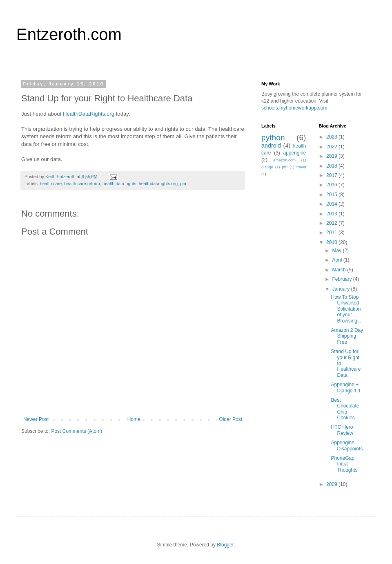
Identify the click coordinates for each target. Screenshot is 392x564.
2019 (332, 156)
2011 (332, 233)
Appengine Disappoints (347, 445)
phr (183, 184)
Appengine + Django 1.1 (346, 387)
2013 (332, 214)
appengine (294, 153)
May (337, 251)
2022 (332, 147)
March (340, 270)
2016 (332, 185)
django (267, 167)
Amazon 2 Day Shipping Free (347, 336)
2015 (332, 195)
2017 (332, 175)
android (271, 145)
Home (134, 419)
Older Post (231, 419)
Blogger (225, 545)
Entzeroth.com (69, 34)
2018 (332, 166)
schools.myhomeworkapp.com (294, 108)
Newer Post (36, 419)
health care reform (82, 184)
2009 (332, 484)
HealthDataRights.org (89, 114)
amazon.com (284, 160)
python (273, 138)
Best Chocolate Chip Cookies (345, 409)
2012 (332, 223)
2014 (332, 204)
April (337, 260)
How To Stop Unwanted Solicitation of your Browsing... (346, 309)
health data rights (119, 184)
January (341, 289)
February (342, 279)
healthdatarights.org (158, 184)
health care (51, 184)
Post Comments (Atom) (77, 431)
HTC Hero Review (342, 430)
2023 (332, 137)
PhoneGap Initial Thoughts (344, 464)
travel (301, 167)
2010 (332, 242)
